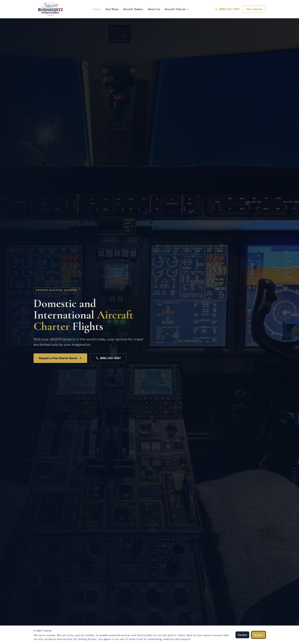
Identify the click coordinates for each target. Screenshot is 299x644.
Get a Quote (254, 9)
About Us (154, 9)
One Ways (112, 9)
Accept (258, 635)
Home (97, 9)
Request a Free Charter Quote (60, 358)
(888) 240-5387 (227, 9)
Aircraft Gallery (133, 9)
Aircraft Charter (177, 9)
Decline (242, 635)
